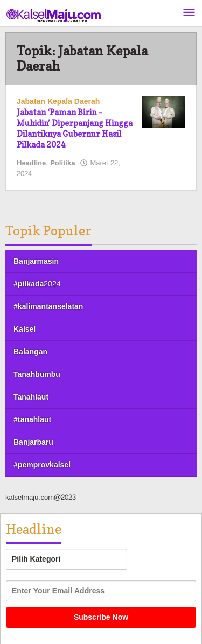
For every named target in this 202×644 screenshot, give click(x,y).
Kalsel (25, 329)
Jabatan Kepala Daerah (58, 101)
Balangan (30, 352)
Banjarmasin (36, 261)
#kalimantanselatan (48, 307)
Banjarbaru (33, 442)
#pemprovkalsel (42, 465)
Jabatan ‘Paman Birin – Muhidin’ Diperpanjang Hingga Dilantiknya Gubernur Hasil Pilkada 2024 (75, 128)
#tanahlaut (32, 420)
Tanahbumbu (37, 374)
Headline (31, 163)
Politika (62, 163)
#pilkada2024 (37, 284)
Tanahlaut (31, 397)
